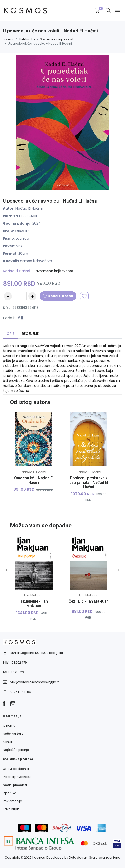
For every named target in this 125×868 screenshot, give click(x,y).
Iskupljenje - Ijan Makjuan (34, 604)
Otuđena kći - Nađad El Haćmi (34, 480)
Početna (9, 39)
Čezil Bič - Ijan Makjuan (89, 601)
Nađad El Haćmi (16, 271)
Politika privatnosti (17, 777)
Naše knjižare (13, 734)
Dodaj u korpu (58, 296)
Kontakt (9, 742)
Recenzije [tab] (30, 334)
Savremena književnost (57, 39)
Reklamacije (12, 801)
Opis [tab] (10, 334)
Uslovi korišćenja (16, 769)
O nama (9, 726)
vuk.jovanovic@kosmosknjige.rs (35, 682)
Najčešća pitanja (16, 750)
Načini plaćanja (15, 785)
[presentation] (6, 570)
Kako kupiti (11, 809)
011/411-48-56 (21, 692)
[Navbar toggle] (118, 10)
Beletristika (27, 39)
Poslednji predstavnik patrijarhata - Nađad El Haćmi (89, 482)
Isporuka (10, 793)
